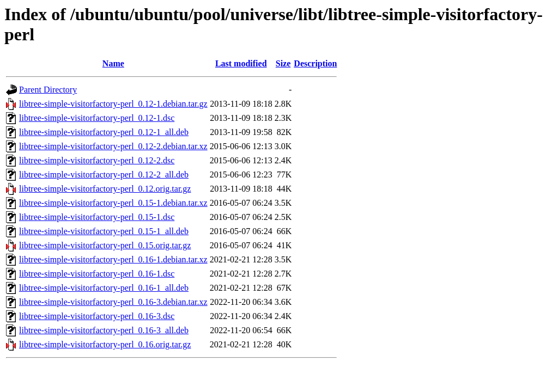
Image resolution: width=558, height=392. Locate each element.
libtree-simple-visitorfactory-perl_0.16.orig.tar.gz (105, 344)
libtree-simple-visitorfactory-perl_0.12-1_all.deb (104, 132)
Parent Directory (48, 90)
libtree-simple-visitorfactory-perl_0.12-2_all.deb (104, 174)
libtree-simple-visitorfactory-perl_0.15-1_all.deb (104, 231)
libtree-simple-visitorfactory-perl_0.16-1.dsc (97, 274)
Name (113, 63)
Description (315, 63)
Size (283, 63)
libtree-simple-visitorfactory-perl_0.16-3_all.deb (104, 330)
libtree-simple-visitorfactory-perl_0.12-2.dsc (97, 160)
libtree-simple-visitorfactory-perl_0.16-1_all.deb (104, 288)
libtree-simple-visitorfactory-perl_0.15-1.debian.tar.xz (113, 203)
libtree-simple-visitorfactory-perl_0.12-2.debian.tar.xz (113, 146)
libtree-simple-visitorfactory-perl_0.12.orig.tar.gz (105, 189)
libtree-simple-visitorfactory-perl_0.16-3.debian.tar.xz (113, 302)
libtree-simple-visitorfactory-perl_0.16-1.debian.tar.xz (113, 259)
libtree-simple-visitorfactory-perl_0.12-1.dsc (97, 118)
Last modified (241, 63)
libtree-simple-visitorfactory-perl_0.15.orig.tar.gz (105, 245)
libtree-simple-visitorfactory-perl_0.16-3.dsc (97, 316)
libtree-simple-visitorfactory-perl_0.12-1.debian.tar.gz (113, 104)
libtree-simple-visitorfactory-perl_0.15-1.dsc (97, 217)
